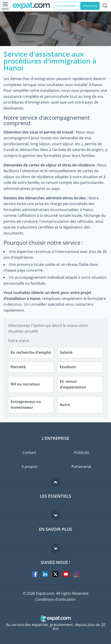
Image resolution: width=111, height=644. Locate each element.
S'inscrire (90, 6)
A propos (29, 467)
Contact (29, 453)
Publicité (82, 453)
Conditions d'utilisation (55, 599)
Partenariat (81, 467)
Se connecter (67, 6)
